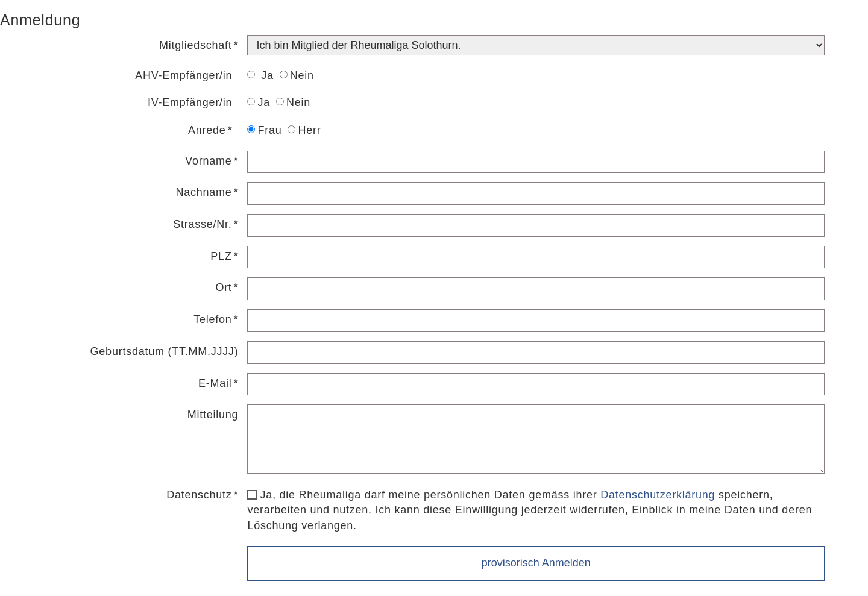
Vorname (208, 161)
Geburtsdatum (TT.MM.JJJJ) (165, 351)
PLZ (221, 256)
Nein (297, 75)
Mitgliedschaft (196, 45)
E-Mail (215, 383)
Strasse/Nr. (202, 224)
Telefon (212, 319)
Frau (264, 130)
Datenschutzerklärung (658, 495)
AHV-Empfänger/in (184, 75)
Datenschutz (199, 495)
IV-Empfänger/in (190, 102)
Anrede (207, 130)
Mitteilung (213, 415)
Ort (223, 287)
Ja (260, 75)
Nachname (204, 192)
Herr (304, 130)
